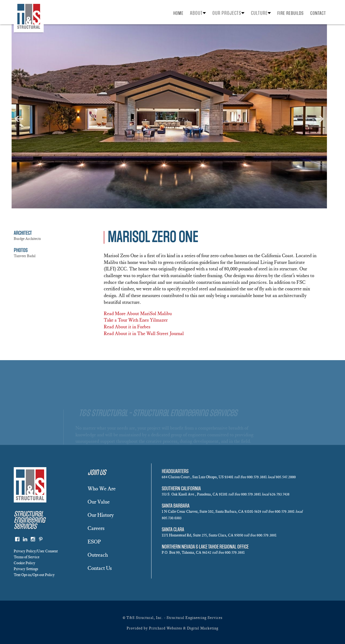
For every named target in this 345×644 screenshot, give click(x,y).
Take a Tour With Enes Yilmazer (136, 320)
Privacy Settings (26, 569)
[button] (198, 13)
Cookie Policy (25, 563)
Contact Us (100, 568)
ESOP (94, 542)
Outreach (98, 555)
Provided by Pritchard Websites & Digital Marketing (172, 628)
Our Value (99, 502)
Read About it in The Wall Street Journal (144, 333)
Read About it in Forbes (127, 327)
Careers (96, 528)
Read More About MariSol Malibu (138, 314)
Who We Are (102, 488)
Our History (101, 515)
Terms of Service (27, 557)
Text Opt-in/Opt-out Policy (34, 575)
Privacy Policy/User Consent (36, 551)
